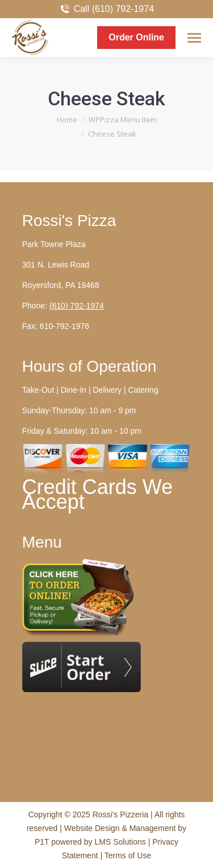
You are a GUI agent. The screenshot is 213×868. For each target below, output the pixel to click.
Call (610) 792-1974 (106, 9)
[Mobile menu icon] (194, 38)
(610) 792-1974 (77, 306)
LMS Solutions (120, 842)
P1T (43, 842)
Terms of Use (128, 855)
